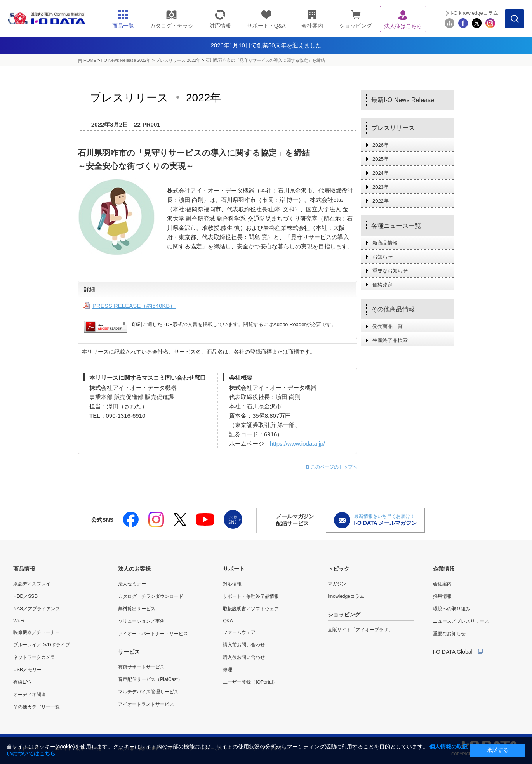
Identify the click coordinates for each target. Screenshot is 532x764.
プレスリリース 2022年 (178, 60)
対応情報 (232, 584)
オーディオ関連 (30, 695)
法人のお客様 (134, 569)
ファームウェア (239, 632)
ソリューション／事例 (141, 621)
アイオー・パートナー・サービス (153, 634)
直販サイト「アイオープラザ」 (360, 630)
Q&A (228, 621)
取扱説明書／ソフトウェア (251, 609)
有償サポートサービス (141, 667)
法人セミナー (132, 584)
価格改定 (382, 285)
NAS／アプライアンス (37, 609)
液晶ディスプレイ (32, 584)
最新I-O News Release (403, 100)
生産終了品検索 (390, 340)
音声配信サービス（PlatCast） (150, 679)
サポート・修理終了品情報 (251, 596)
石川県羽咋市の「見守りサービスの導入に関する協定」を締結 (265, 60)
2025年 (381, 159)
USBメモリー (27, 670)
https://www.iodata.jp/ (297, 444)
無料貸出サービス (137, 609)
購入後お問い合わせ (244, 657)
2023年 (381, 187)
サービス (129, 652)
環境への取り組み (452, 609)
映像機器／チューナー (37, 632)
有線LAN (22, 682)
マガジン (337, 584)
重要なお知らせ (390, 271)
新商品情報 (385, 243)
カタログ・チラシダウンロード (151, 596)
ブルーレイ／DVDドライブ (41, 645)
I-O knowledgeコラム (474, 13)
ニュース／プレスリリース (461, 621)
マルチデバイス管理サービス (148, 692)
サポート (234, 569)
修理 (228, 670)
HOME (90, 60)
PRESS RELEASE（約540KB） (134, 306)
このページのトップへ (334, 467)
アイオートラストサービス (146, 704)
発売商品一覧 (388, 326)
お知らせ (382, 257)
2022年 (381, 201)
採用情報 (442, 596)
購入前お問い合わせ (244, 645)
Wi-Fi (19, 621)
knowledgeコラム (346, 596)
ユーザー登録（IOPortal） (250, 682)
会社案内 (442, 584)
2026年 (381, 145)
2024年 (381, 173)
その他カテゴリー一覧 (37, 707)
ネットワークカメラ (34, 657)
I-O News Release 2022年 (126, 60)
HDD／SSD (25, 596)
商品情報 (24, 569)
